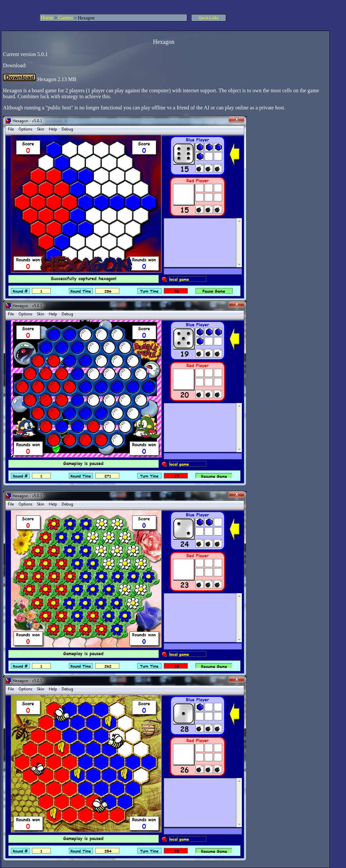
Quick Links (209, 18)
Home (47, 18)
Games (66, 18)
